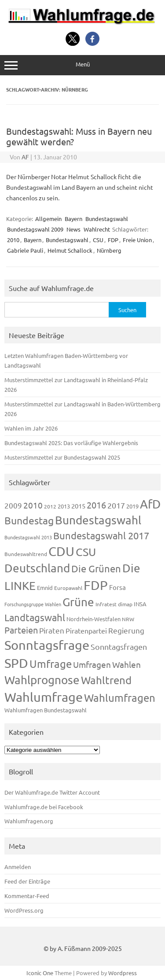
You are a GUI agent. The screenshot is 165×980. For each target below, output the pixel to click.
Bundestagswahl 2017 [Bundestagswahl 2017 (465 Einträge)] (101, 535)
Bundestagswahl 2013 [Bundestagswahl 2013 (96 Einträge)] (28, 537)
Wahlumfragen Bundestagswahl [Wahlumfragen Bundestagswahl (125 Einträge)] (46, 710)
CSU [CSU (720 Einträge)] (86, 552)
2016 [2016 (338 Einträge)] (96, 505)
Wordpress (123, 973)
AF (25, 157)
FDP (113, 240)
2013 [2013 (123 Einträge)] (64, 506)
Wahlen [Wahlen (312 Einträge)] (126, 664)
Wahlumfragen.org (29, 821)
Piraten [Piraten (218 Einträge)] (52, 630)
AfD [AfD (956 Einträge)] (150, 504)
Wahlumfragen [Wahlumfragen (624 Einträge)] (120, 698)
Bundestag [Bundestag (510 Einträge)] (29, 520)
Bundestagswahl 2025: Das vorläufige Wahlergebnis (71, 443)
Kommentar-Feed (27, 896)
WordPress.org (24, 910)
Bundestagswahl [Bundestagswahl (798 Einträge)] (98, 520)
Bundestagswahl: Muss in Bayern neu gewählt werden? (79, 136)
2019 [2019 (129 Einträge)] (132, 506)
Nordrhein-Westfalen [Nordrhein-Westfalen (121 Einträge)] (93, 619)
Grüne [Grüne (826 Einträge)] (78, 602)
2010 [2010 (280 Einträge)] (33, 505)
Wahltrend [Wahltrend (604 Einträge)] (106, 680)
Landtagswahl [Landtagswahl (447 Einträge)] (35, 617)
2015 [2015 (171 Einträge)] (78, 506)
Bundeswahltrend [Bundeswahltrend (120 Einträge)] (26, 554)
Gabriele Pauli (25, 250)
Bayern (73, 219)
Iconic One (40, 973)
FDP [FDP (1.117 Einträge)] (96, 585)
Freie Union (137, 240)
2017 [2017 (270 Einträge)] (116, 505)
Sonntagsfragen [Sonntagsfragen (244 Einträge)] (119, 647)
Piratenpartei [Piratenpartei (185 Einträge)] (86, 630)
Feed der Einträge (27, 881)
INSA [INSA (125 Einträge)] (140, 604)
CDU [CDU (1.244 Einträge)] (61, 551)
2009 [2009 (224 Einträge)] (13, 505)
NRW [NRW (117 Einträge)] (128, 619)
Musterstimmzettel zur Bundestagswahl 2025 (62, 457)
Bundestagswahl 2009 (35, 229)
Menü (82, 65)
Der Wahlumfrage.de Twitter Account (52, 792)
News (73, 229)
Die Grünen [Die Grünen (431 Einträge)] (96, 568)
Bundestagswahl (107, 219)
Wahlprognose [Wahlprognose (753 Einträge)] (42, 680)
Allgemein (48, 219)
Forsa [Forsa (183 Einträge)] (117, 587)
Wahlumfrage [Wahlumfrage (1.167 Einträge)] (44, 697)
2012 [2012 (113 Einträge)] (50, 506)
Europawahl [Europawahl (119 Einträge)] (68, 588)
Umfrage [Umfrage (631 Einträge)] (51, 664)
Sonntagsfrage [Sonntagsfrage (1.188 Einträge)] (47, 645)
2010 (13, 240)
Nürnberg (109, 250)
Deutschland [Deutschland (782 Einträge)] (37, 568)
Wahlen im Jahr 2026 (31, 428)
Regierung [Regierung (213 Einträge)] (126, 630)
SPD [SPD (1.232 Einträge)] (16, 663)
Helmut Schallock (70, 250)
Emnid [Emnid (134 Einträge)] (45, 588)
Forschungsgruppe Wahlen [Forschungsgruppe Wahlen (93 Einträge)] (33, 604)
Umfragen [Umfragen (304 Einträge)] (92, 664)
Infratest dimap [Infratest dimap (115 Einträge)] (114, 604)
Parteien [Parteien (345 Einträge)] (21, 630)
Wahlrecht (97, 229)
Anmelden (18, 867)
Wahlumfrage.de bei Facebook (44, 807)
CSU (98, 240)
